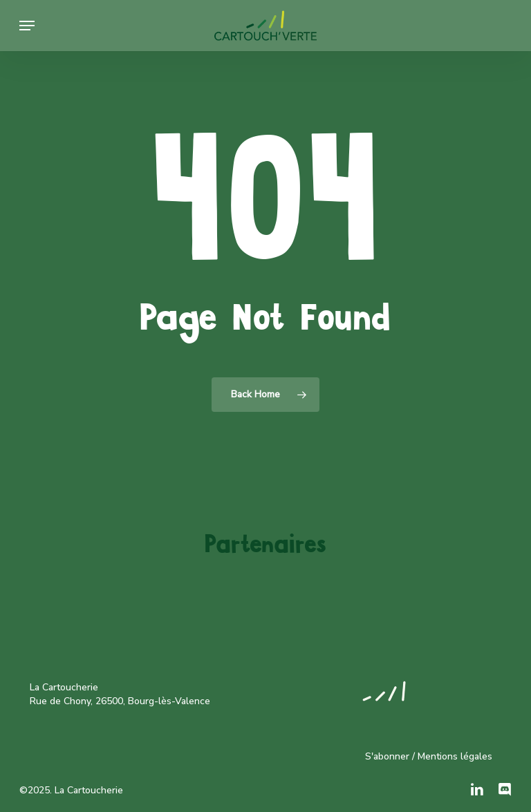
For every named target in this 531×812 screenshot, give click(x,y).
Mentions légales (455, 756)
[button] (27, 26)
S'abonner (387, 756)
